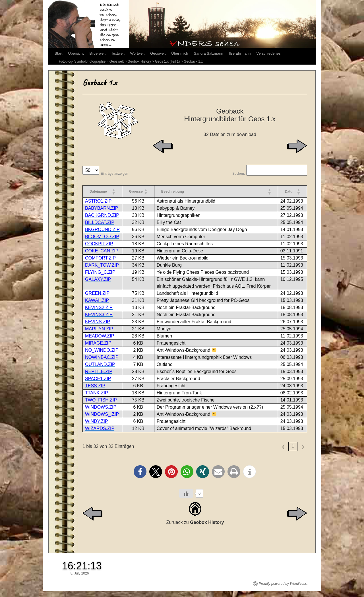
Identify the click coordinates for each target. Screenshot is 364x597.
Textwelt (118, 53)
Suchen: (239, 174)
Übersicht (76, 53)
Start (58, 53)
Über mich (180, 53)
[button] (113, 192)
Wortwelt (137, 53)
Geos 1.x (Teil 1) (167, 61)
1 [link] (293, 446)
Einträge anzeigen (114, 174)
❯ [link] (303, 447)
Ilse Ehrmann (240, 53)
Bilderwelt (97, 53)
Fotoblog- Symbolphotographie (82, 61)
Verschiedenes (268, 53)
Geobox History (139, 61)
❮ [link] (283, 447)
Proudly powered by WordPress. (283, 584)
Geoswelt (158, 53)
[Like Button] (186, 493)
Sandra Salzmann (209, 53)
